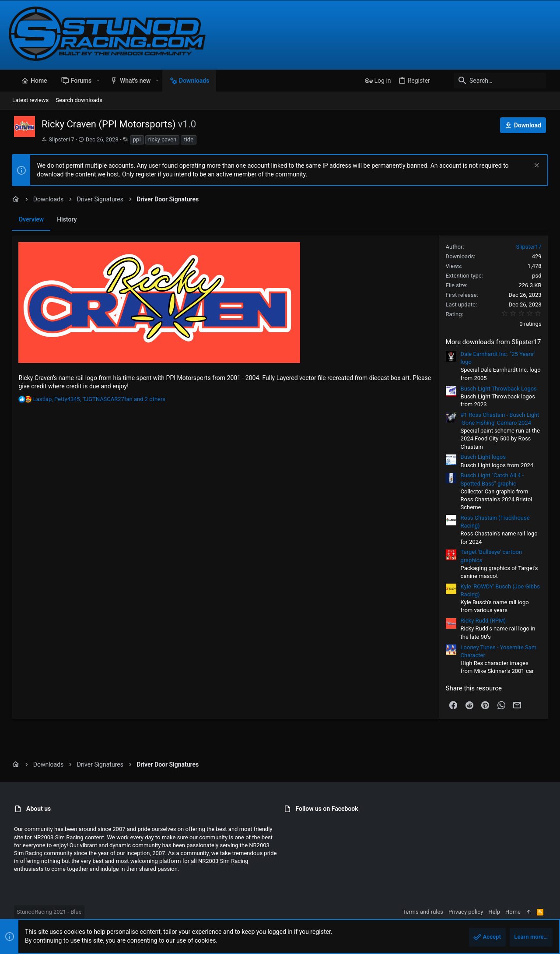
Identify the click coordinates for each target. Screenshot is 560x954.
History (64, 219)
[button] (93, 81)
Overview (28, 219)
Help (499, 912)
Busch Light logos (486, 457)
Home (518, 912)
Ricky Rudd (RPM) (486, 621)
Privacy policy (471, 912)
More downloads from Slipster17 (497, 342)
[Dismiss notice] (539, 166)
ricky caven (157, 139)
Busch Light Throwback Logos (502, 389)
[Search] (497, 81)
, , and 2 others (96, 399)
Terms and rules (428, 912)
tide (183, 139)
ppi (132, 139)
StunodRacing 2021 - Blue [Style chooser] (44, 912)
